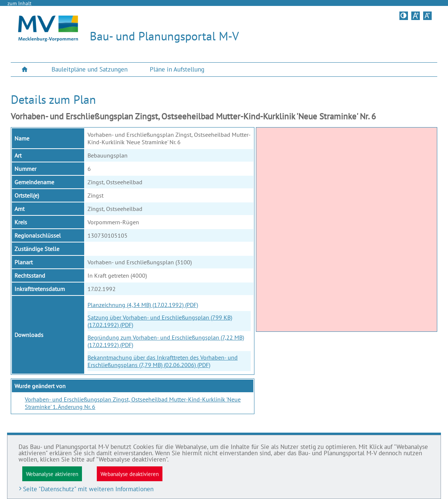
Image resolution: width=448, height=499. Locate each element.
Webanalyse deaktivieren (130, 474)
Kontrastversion (404, 16)
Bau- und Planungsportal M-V (164, 36)
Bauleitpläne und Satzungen (90, 69)
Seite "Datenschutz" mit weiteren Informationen (88, 489)
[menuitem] (26, 70)
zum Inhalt (19, 3)
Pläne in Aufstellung (177, 69)
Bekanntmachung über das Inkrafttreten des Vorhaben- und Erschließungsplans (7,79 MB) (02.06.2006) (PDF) (163, 361)
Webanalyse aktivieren (52, 474)
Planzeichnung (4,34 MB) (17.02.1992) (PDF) (143, 305)
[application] (347, 229)
